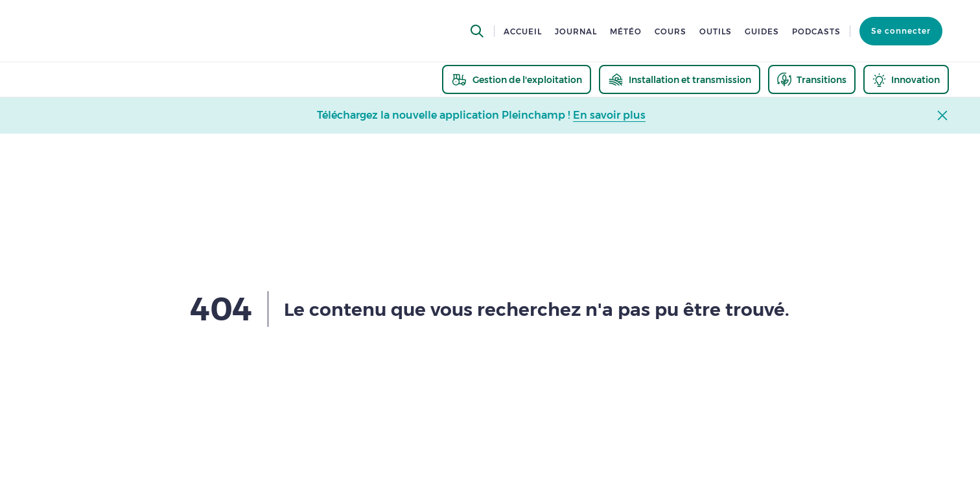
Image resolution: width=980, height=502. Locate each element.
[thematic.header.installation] (680, 79)
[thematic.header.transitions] (812, 79)
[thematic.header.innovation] (906, 79)
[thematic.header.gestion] (517, 79)
